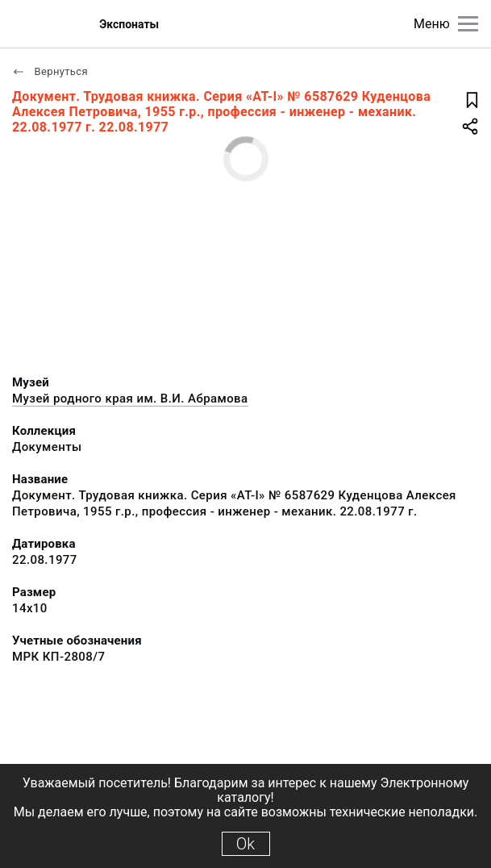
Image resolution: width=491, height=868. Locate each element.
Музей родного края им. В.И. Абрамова (130, 399)
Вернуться (50, 71)
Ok (245, 844)
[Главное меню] (468, 24)
